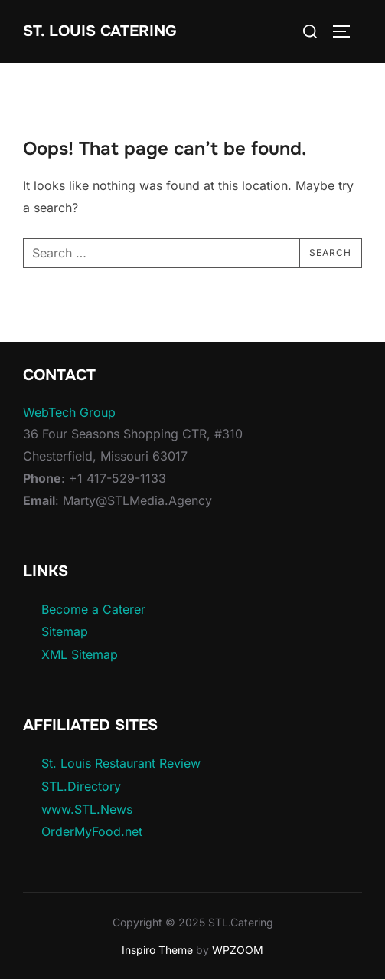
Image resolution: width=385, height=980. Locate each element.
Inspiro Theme (157, 950)
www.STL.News (87, 809)
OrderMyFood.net (92, 831)
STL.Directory (81, 786)
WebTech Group (69, 412)
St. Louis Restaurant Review (121, 763)
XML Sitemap (80, 654)
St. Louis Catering (100, 31)
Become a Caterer (93, 609)
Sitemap (65, 631)
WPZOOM (238, 950)
